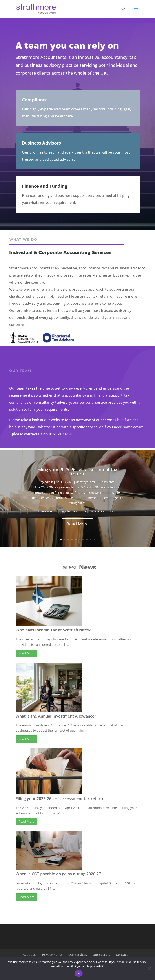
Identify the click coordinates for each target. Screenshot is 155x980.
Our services (78, 955)
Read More (77, 524)
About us (29, 955)
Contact (122, 955)
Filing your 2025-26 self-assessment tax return (77, 472)
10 (94, 540)
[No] (150, 968)
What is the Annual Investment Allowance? (56, 716)
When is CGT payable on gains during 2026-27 (58, 874)
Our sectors (101, 955)
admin (49, 482)
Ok (79, 974)
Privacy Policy (52, 955)
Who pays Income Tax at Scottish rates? (53, 630)
